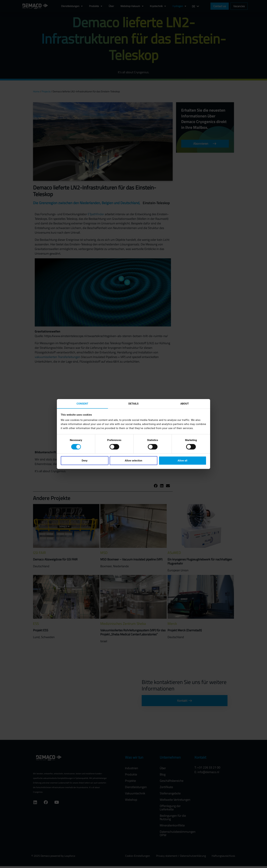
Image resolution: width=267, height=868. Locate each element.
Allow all (182, 461)
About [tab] (185, 403)
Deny (85, 461)
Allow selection (133, 461)
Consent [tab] (83, 403)
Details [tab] (133, 403)
